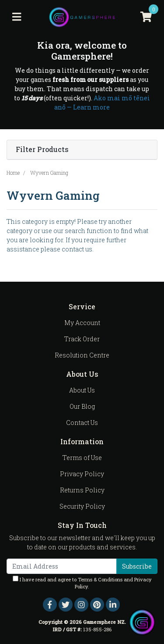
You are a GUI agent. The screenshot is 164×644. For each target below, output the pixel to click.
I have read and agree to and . (82, 583)
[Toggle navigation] (17, 17)
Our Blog (82, 406)
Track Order (82, 339)
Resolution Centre (82, 355)
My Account (82, 323)
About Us (82, 390)
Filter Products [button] (42, 150)
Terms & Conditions (100, 579)
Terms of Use (82, 458)
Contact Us (82, 423)
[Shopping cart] (146, 17)
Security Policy (82, 506)
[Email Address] (62, 566)
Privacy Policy (82, 474)
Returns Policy (82, 490)
